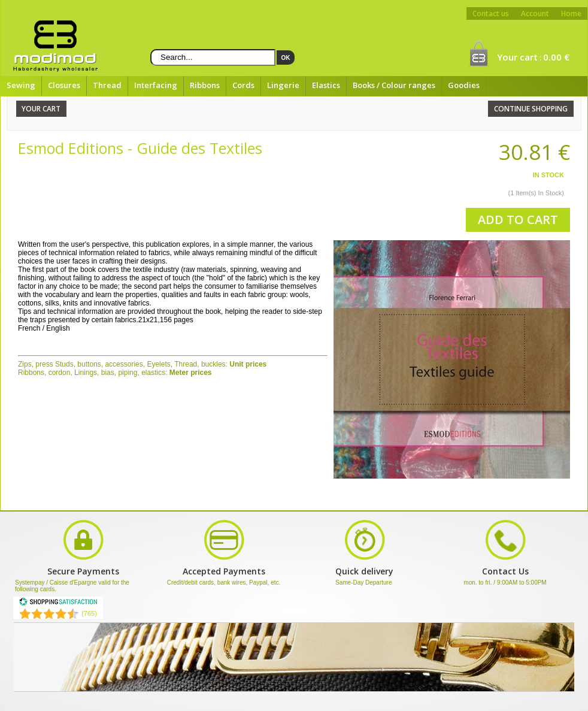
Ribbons (205, 85)
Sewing (21, 85)
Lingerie (283, 85)
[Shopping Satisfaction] (58, 604)
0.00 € (556, 57)
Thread (107, 85)
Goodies (464, 85)
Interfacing (156, 85)
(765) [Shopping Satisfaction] (89, 613)
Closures (64, 85)
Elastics (326, 85)
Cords (243, 85)
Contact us (491, 13)
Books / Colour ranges (394, 85)
